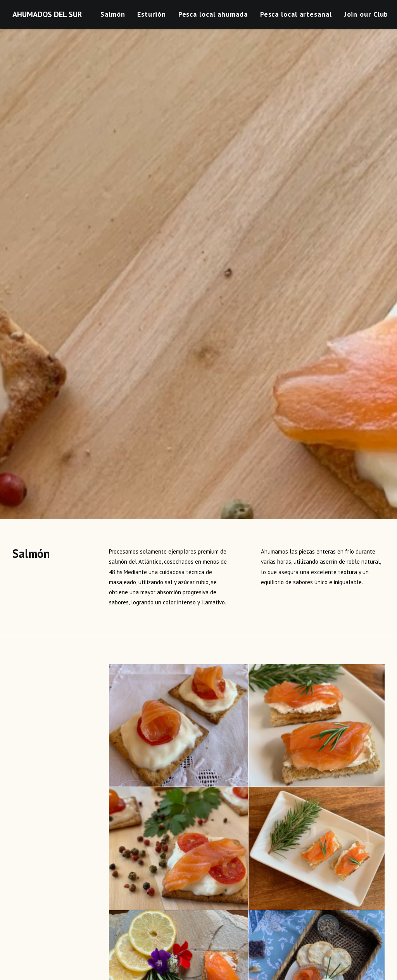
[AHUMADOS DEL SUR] (47, 14)
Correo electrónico (166, 851)
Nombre (24, 851)
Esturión (151, 14)
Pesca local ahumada (213, 14)
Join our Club (366, 14)
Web (273, 851)
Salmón (113, 14)
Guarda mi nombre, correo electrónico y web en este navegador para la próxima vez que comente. (132, 891)
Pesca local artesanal (296, 14)
